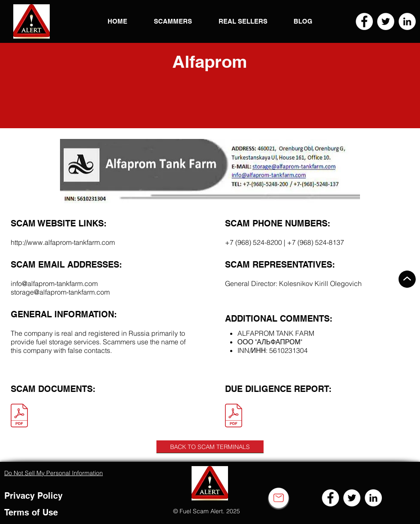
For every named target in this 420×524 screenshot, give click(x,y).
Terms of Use (31, 512)
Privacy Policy (33, 496)
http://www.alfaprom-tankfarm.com (63, 242)
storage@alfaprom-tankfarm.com (60, 292)
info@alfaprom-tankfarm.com (54, 283)
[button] (31, 21)
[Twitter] (386, 21)
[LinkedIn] (407, 21)
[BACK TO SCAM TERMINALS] (210, 447)
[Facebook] (364, 21)
